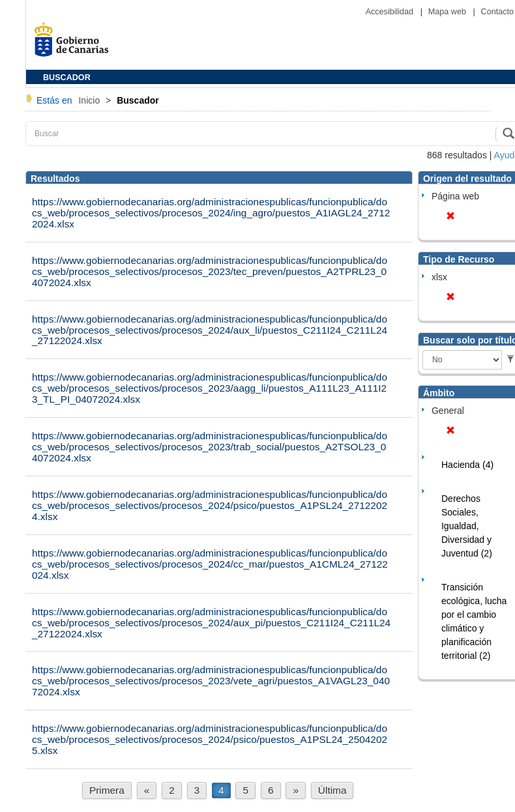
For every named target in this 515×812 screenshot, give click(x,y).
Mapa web (449, 12)
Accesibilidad (391, 12)
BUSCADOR (67, 78)
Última (332, 790)
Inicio (90, 100)
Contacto (497, 12)
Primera (107, 790)
